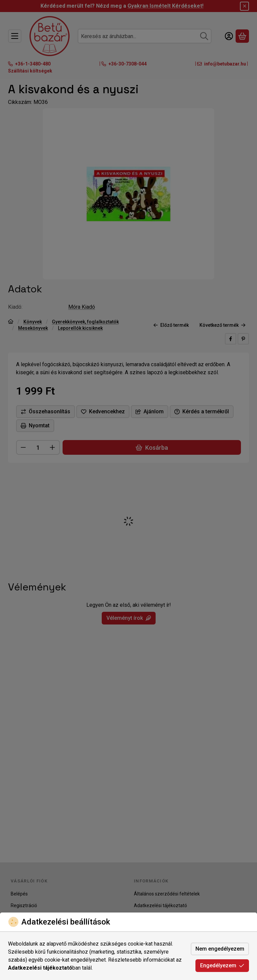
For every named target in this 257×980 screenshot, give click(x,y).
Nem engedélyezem (220, 949)
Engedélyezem (222, 965)
